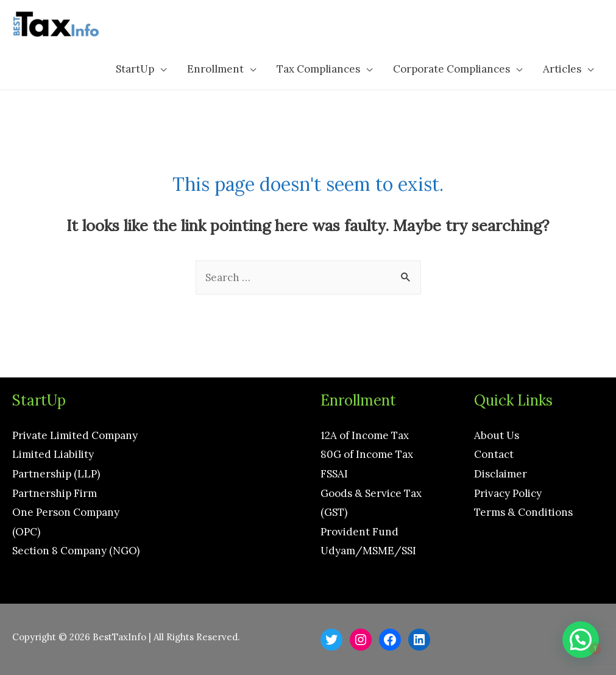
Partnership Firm (55, 493)
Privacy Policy (508, 493)
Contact (494, 454)
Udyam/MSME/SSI (368, 551)
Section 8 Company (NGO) (76, 551)
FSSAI (334, 474)
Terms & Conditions (523, 512)
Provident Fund (359, 532)
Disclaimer (501, 474)
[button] (581, 640)
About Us (497, 435)
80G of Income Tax (367, 454)
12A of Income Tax (365, 435)
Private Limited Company (75, 435)
